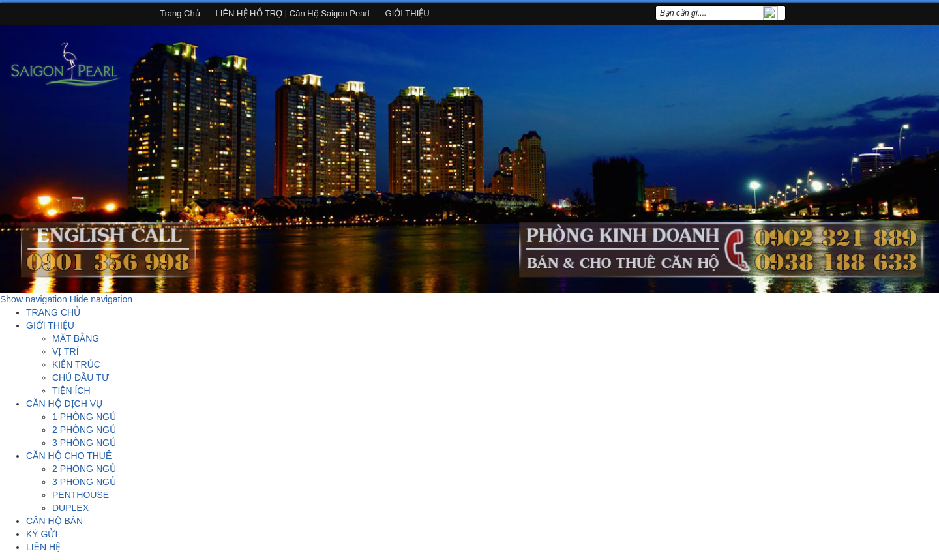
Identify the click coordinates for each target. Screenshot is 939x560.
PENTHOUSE (81, 495)
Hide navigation (101, 299)
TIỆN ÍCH (71, 391)
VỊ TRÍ (66, 351)
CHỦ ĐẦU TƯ (81, 377)
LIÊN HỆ (43, 547)
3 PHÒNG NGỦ (84, 443)
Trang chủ (180, 13)
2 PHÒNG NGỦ (84, 430)
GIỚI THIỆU (408, 13)
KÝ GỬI (42, 534)
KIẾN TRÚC (76, 364)
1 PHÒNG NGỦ (84, 417)
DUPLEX (70, 508)
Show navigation (34, 299)
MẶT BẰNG (76, 338)
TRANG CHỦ (53, 312)
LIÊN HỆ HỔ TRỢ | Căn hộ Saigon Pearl (293, 13)
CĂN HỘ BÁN (54, 521)
